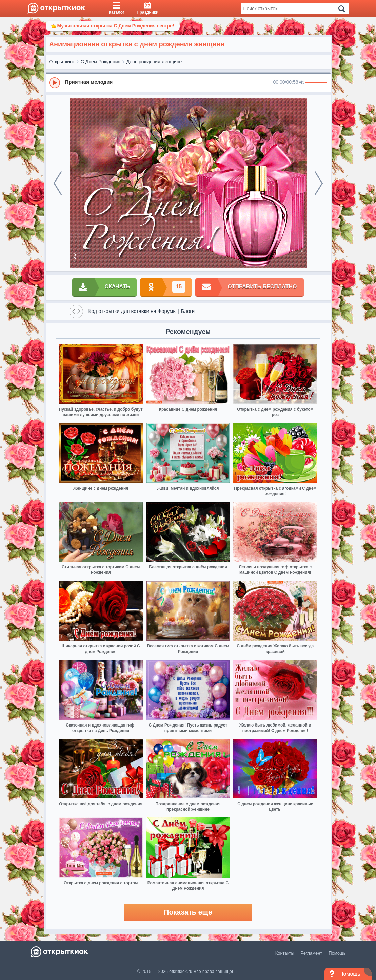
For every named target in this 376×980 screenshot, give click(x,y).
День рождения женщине (154, 62)
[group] (188, 82)
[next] (319, 183)
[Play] (55, 83)
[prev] (58, 183)
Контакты (285, 953)
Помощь (337, 953)
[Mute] (302, 83)
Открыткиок (62, 62)
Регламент (312, 953)
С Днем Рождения (101, 62)
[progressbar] (316, 83)
